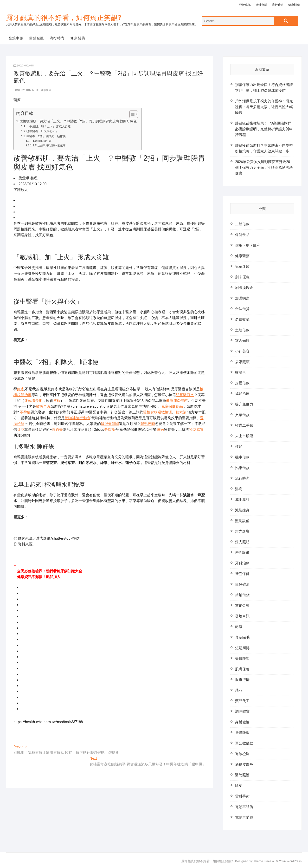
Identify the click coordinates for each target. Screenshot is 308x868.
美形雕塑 (242, 659)
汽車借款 (242, 468)
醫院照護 (242, 775)
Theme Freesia (264, 861)
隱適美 (57, 430)
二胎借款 (242, 224)
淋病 (160, 430)
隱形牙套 (148, 424)
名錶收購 (242, 320)
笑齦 (57, 401)
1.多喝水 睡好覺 (42, 141)
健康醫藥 (294, 5)
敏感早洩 (43, 406)
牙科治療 (242, 563)
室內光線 (242, 341)
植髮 (239, 447)
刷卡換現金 (244, 288)
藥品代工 (242, 701)
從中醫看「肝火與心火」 (42, 131)
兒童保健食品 (172, 406)
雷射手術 (242, 796)
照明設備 (242, 521)
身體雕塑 (242, 733)
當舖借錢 (242, 595)
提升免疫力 (244, 404)
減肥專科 (242, 500)
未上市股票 (244, 436)
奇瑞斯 (110, 430)
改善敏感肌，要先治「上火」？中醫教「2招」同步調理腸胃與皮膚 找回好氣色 (78, 121)
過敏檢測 (242, 754)
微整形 (241, 372)
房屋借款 (242, 383)
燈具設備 (242, 553)
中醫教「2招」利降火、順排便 (46, 136)
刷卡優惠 (242, 277)
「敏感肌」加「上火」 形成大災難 (48, 126)
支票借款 (242, 415)
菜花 (21, 430)
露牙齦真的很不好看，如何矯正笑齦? (64, 18)
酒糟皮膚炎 (244, 764)
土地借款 (242, 330)
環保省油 (242, 584)
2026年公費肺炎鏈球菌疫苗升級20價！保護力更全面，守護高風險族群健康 (264, 168)
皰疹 (21, 389)
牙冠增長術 (33, 401)
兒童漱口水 (185, 395)
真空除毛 (242, 637)
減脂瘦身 (242, 510)
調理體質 (242, 711)
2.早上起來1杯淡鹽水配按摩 (49, 146)
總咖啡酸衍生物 (77, 418)
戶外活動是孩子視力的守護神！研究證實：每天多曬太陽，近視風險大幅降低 (264, 107)
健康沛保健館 (177, 401)
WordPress (294, 861)
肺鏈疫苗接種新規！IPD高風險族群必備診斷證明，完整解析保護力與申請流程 (264, 129)
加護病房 (242, 298)
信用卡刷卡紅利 (248, 245)
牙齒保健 (242, 574)
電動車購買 (244, 817)
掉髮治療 (242, 394)
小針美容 (242, 351)
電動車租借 (244, 807)
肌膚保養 (242, 669)
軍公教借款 (244, 743)
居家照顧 (242, 362)
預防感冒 (196, 430)
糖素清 (181, 412)
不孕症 (25, 412)
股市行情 (242, 680)
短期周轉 (242, 648)
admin (29, 90)
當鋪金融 (261, 5)
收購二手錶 (244, 425)
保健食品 (242, 235)
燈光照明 (242, 542)
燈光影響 (242, 531)
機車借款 (242, 457)
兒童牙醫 (242, 267)
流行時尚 (278, 5)
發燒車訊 (245, 5)
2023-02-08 (24, 66)
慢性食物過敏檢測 (158, 412)
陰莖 (239, 786)
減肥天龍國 (110, 424)
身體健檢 (242, 722)
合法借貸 (242, 309)
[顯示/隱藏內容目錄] (131, 114)
